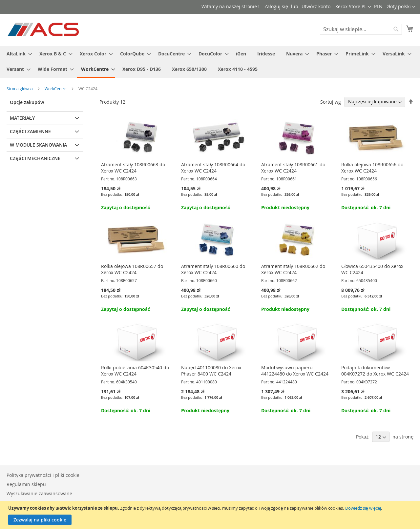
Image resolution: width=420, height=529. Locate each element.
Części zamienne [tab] (30, 131)
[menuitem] (17, 54)
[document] (211, 515)
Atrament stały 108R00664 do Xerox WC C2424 (213, 168)
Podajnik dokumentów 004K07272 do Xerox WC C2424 (375, 371)
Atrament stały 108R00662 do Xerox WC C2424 (293, 269)
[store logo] (44, 30)
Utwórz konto (316, 6)
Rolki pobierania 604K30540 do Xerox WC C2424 (135, 371)
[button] (395, 7)
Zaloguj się (276, 6)
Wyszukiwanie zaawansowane (39, 493)
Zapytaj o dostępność (126, 207)
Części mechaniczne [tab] (35, 158)
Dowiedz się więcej (363, 508)
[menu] (210, 62)
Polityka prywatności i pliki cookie (43, 475)
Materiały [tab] (22, 118)
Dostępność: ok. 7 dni (366, 207)
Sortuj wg (331, 102)
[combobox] (361, 29)
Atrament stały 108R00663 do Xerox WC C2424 (133, 168)
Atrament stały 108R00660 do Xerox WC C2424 (213, 269)
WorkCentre (56, 89)
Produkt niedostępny (285, 207)
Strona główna (20, 89)
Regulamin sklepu (26, 484)
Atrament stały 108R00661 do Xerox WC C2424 (293, 168)
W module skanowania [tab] (38, 145)
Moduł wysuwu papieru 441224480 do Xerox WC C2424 (295, 371)
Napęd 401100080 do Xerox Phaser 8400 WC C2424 (211, 371)
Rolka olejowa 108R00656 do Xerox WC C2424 (372, 168)
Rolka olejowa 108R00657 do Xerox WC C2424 (132, 269)
